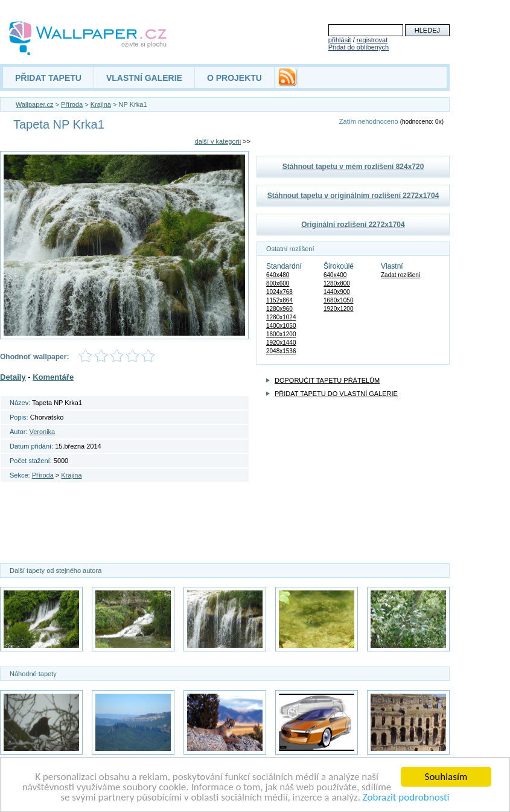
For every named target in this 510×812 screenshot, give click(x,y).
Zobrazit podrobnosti (406, 798)
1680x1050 (339, 300)
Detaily (13, 377)
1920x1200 (339, 309)
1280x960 (279, 309)
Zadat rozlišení (401, 275)
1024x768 (279, 292)
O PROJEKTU (234, 78)
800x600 (278, 283)
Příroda (72, 104)
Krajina (101, 104)
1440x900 (337, 292)
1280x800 (337, 283)
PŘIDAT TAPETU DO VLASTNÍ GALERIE (336, 394)
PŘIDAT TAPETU (48, 78)
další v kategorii (218, 141)
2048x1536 (281, 351)
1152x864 (279, 300)
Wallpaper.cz (35, 104)
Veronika (42, 432)
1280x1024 (281, 317)
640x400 (335, 275)
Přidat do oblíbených (359, 47)
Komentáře (53, 377)
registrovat (372, 40)
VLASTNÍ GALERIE (144, 78)
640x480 (278, 275)
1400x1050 (281, 326)
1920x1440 (281, 343)
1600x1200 (281, 334)
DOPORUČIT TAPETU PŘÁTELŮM (327, 380)
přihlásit (340, 40)
